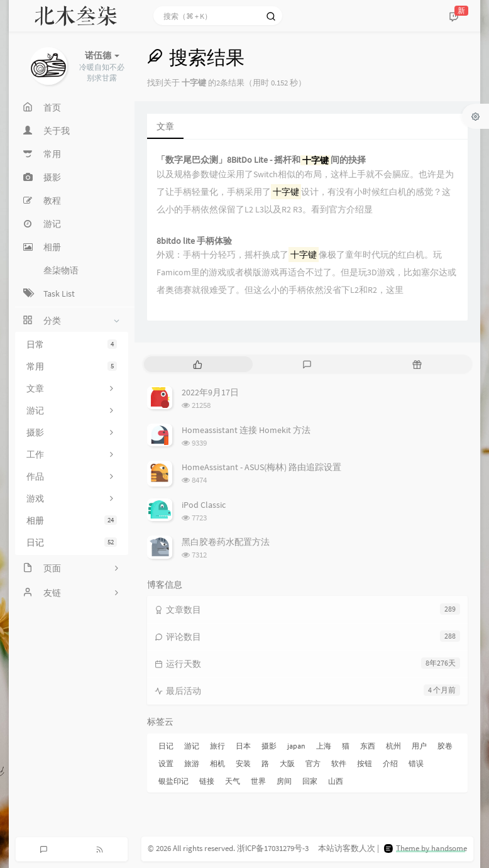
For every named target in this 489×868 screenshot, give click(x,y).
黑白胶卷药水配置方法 (226, 542)
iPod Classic (204, 505)
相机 (217, 763)
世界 (258, 781)
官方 (313, 763)
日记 (72, 542)
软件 (339, 763)
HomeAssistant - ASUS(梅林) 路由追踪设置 (261, 467)
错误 (416, 763)
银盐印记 (173, 781)
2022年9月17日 (210, 392)
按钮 (365, 763)
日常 (72, 344)
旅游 (192, 763)
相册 (72, 520)
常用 (72, 366)
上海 (324, 746)
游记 (192, 746)
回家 (310, 781)
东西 (368, 746)
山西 (336, 781)
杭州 (393, 746)
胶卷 (445, 746)
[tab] (198, 364)
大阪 (287, 763)
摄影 (269, 746)
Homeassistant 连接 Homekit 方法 (246, 430)
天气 (233, 781)
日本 (243, 746)
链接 (207, 781)
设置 (166, 763)
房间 (284, 781)
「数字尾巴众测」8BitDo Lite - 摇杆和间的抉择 (261, 160)
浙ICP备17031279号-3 (273, 848)
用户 (419, 746)
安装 (243, 763)
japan (296, 746)
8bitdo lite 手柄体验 (194, 241)
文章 (165, 126)
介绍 (390, 763)
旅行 (217, 746)
